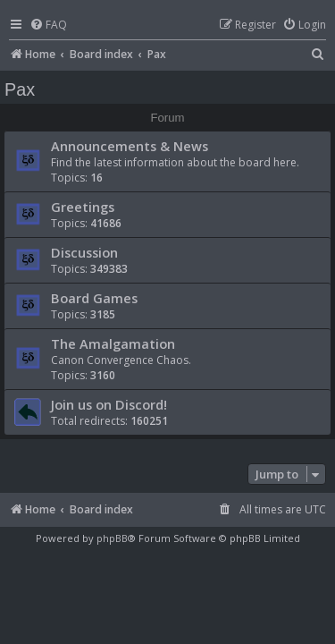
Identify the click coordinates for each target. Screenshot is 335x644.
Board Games (94, 298)
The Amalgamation (113, 343)
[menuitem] (48, 25)
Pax (20, 89)
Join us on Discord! (109, 404)
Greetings (83, 207)
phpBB (112, 538)
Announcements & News (130, 146)
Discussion (84, 252)
